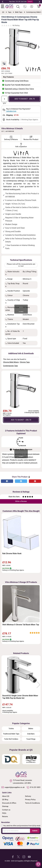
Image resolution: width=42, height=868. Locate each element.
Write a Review (21, 501)
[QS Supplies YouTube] (29, 857)
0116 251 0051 (34, 787)
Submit (35, 831)
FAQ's (4, 813)
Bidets (31, 729)
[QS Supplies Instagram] (24, 857)
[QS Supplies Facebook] (13, 857)
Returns (5, 817)
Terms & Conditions (32, 803)
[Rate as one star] (23, 497)
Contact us (6, 810)
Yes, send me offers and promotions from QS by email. (22, 826)
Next (39, 2)
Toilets (11, 729)
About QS (6, 796)
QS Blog (5, 800)
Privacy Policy (30, 800)
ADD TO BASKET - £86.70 (25, 99)
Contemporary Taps (10, 366)
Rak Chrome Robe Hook (12, 553)
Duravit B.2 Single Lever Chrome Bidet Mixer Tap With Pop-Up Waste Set (20, 697)
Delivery (28, 796)
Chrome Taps (25, 362)
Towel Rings (31, 739)
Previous (3, 2)
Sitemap (5, 806)
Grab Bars (31, 734)
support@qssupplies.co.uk (13, 787)
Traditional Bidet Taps (11, 734)
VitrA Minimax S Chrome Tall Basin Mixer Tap (21, 625)
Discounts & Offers (9, 803)
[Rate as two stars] (24, 497)
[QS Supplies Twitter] (18, 857)
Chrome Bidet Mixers (11, 362)
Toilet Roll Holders (11, 739)
